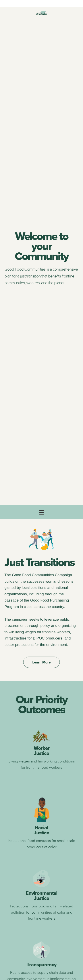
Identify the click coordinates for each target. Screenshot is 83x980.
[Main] (42, 512)
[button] (41, 662)
